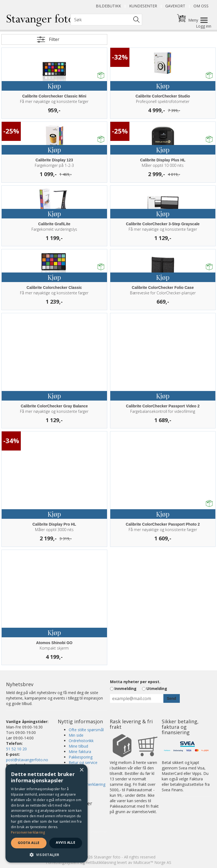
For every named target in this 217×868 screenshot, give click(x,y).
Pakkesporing (81, 757)
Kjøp (54, 86)
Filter (54, 39)
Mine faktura (80, 752)
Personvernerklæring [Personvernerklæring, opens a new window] (28, 832)
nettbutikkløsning (101, 862)
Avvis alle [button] (66, 842)
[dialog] (47, 813)
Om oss (201, 6)
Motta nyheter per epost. (135, 682)
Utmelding (157, 688)
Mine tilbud (78, 746)
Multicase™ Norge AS (152, 862)
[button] (47, 854)
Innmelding (125, 688)
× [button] (81, 770)
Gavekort (175, 6)
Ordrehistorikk (81, 741)
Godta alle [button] (29, 843)
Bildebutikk (108, 6)
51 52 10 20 (16, 749)
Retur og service (83, 762)
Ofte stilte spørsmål (86, 730)
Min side (76, 735)
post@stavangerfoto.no (27, 760)
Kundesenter (143, 6)
